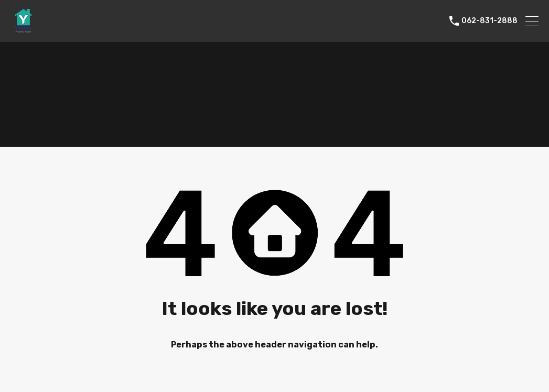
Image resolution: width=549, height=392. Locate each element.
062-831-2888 (489, 21)
